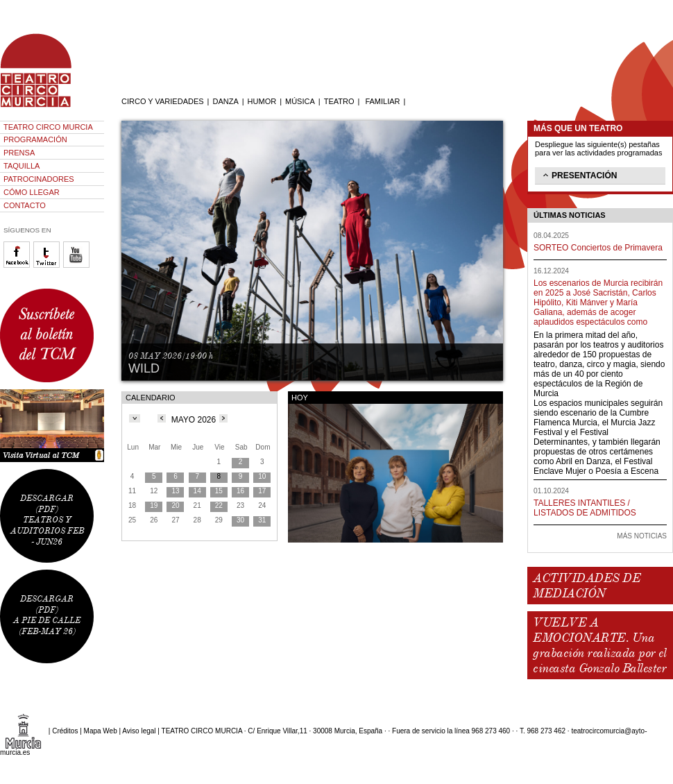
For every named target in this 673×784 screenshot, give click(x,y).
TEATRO (339, 101)
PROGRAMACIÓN (35, 139)
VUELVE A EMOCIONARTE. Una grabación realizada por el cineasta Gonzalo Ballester (599, 645)
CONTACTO (25, 205)
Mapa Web (101, 731)
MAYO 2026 (194, 420)
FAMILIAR (382, 101)
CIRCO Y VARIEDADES (163, 101)
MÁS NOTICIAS (642, 536)
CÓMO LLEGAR (32, 192)
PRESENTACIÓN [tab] (579, 175)
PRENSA (19, 153)
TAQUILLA (22, 166)
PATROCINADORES (39, 179)
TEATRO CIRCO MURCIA (48, 127)
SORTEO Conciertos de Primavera (598, 248)
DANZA (225, 101)
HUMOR (262, 101)
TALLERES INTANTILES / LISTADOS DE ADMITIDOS (585, 508)
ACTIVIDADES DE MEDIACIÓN (587, 586)
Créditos (65, 731)
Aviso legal (139, 731)
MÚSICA (300, 101)
